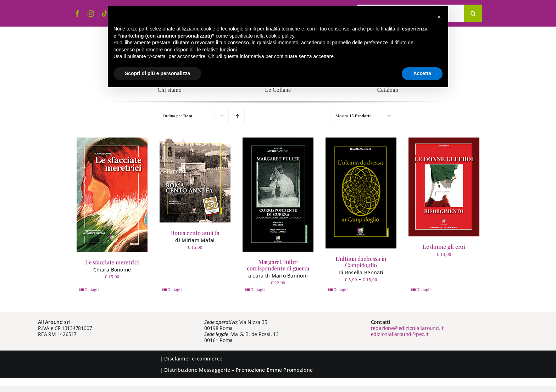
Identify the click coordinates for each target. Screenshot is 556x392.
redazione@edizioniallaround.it (407, 328)
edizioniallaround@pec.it (400, 334)
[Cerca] (473, 13)
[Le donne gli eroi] (444, 187)
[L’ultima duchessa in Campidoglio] (361, 193)
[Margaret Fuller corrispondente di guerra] (278, 195)
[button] (439, 17)
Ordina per (177, 116)
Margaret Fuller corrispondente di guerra (278, 265)
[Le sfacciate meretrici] (112, 195)
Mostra (353, 116)
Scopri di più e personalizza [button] (157, 73)
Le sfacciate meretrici (112, 262)
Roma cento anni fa (195, 233)
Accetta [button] (422, 73)
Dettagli (92, 290)
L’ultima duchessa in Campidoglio (361, 262)
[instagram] (91, 13)
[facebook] (77, 13)
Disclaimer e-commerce (193, 359)
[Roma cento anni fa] (195, 180)
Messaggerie (215, 370)
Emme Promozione (290, 370)
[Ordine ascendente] (238, 116)
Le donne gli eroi (444, 247)
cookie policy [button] (280, 36)
